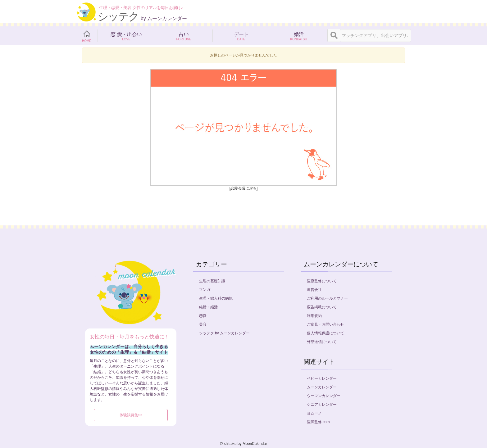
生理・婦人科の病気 (216, 298)
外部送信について (322, 342)
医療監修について (322, 281)
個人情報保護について (325, 333)
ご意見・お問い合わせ (325, 324)
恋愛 (203, 316)
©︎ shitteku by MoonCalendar (243, 444)
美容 (203, 324)
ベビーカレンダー (322, 378)
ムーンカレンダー (322, 387)
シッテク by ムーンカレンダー (224, 333)
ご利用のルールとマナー (327, 298)
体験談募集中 (131, 415)
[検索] (334, 35)
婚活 (299, 36)
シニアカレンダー (322, 405)
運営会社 (314, 290)
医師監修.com (318, 422)
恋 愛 (126, 36)
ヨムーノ (314, 413)
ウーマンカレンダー (324, 396)
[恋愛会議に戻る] (244, 188)
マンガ (205, 290)
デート (241, 36)
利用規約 (314, 316)
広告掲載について (322, 307)
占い (184, 36)
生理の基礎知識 (212, 281)
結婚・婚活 (208, 307)
